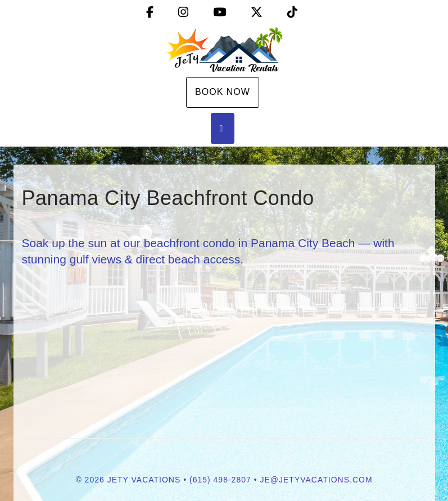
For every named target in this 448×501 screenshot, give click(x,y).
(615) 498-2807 (220, 480)
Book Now (223, 92)
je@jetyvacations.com (316, 480)
